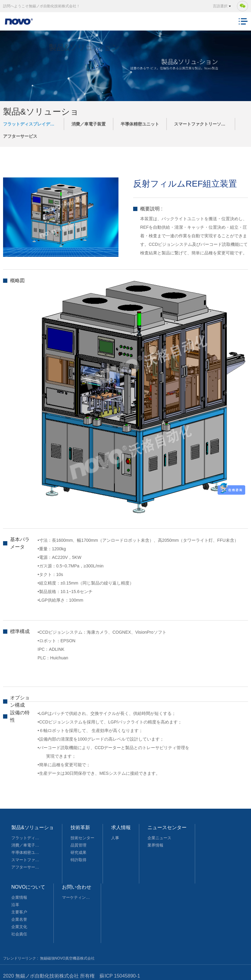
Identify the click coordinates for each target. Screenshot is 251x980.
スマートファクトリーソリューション (205, 124)
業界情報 (155, 845)
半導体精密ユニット (140, 124)
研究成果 (78, 852)
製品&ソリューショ (33, 827)
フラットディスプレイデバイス (33, 124)
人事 (115, 838)
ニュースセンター (167, 827)
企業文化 (19, 927)
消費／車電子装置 (89, 124)
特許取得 (78, 860)
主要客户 (19, 912)
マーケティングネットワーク (77, 897)
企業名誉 (19, 919)
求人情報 (121, 827)
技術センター (82, 838)
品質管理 (78, 845)
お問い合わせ (77, 887)
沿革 (15, 905)
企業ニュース (159, 838)
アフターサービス (20, 136)
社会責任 (19, 934)
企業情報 (19, 897)
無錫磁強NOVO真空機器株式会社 (67, 958)
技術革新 (80, 827)
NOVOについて (28, 887)
